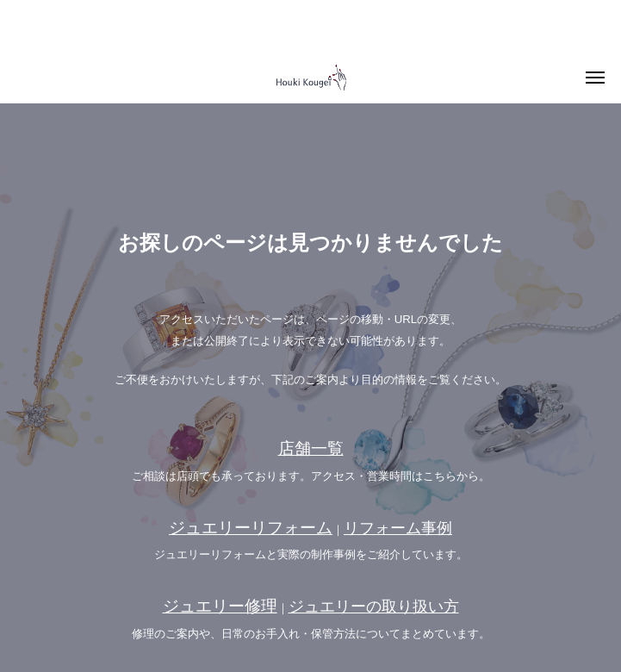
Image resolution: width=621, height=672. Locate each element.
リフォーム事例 (398, 528)
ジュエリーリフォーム (251, 528)
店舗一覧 (311, 448)
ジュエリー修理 (220, 606)
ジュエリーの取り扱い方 (374, 607)
